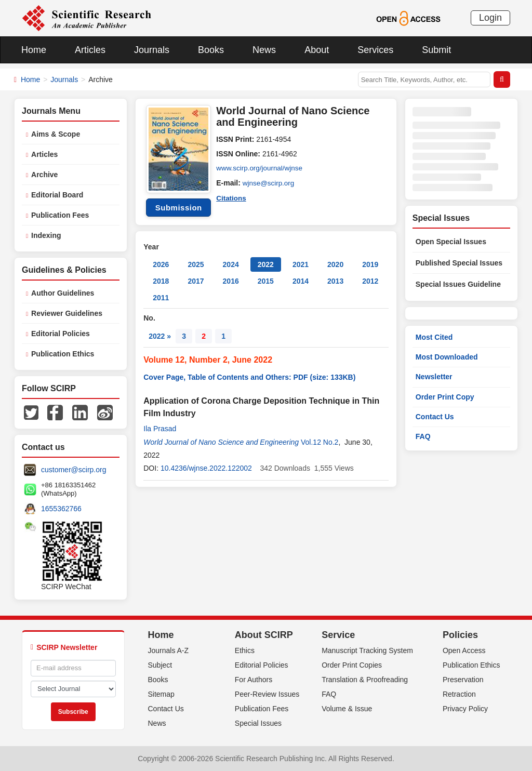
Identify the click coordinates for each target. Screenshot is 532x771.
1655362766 (61, 509)
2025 (196, 264)
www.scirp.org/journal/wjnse (261, 168)
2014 (301, 281)
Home (34, 50)
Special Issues (258, 723)
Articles (90, 50)
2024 (231, 264)
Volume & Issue (347, 709)
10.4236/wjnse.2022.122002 (206, 468)
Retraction (459, 694)
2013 (335, 281)
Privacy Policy (465, 709)
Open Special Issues (451, 242)
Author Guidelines (63, 293)
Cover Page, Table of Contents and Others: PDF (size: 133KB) (249, 377)
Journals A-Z (169, 650)
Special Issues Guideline (458, 284)
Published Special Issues (459, 263)
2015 (266, 281)
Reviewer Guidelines (67, 313)
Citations (232, 197)
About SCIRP (264, 635)
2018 (161, 281)
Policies (460, 635)
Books (211, 50)
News (264, 50)
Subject (160, 665)
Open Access (464, 650)
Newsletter (434, 377)
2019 (370, 264)
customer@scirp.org (74, 470)
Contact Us (435, 417)
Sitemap (161, 694)
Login (490, 18)
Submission (179, 208)
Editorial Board (57, 195)
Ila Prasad (160, 429)
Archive (44, 175)
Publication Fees (60, 215)
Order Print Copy (445, 397)
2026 (161, 264)
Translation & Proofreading (365, 680)
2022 (266, 264)
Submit (436, 50)
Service (338, 635)
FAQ (423, 436)
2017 (196, 281)
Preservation (463, 680)
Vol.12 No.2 (320, 442)
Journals (152, 50)
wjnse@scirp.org (270, 183)
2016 (231, 281)
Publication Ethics (63, 354)
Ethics (245, 650)
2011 (161, 298)
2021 (301, 264)
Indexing (46, 235)
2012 (370, 281)
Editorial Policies (61, 334)
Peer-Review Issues (267, 694)
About (317, 50)
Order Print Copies (352, 665)
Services (375, 50)
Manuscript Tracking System (367, 650)
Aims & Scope (56, 134)
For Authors (254, 680)
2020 (335, 264)
